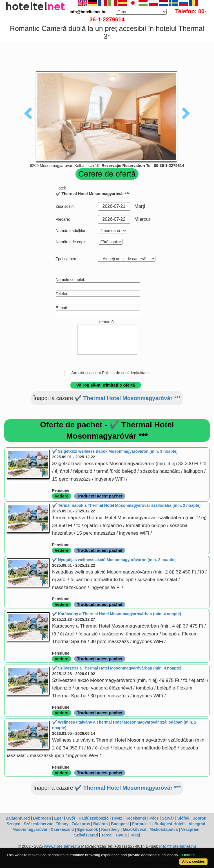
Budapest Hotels (170, 824)
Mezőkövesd (134, 829)
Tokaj (135, 835)
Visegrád (197, 824)
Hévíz (117, 818)
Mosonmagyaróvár (30, 829)
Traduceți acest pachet (100, 496)
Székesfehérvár (38, 824)
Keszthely (111, 829)
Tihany (62, 824)
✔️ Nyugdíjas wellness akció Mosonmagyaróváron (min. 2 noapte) (114, 560)
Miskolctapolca (164, 829)
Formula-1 (142, 824)
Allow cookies (193, 862)
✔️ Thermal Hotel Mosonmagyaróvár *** (128, 398)
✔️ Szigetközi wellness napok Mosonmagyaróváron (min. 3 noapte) (115, 451)
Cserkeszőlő (62, 829)
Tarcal (107, 835)
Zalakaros (81, 824)
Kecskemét (136, 818)
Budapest (120, 824)
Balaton (100, 824)
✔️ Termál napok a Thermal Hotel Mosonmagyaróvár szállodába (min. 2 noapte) (126, 505)
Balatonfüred (18, 818)
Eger (59, 818)
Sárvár (168, 818)
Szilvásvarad (86, 835)
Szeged (13, 824)
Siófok (183, 818)
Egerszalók (88, 829)
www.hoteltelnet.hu (62, 846)
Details (188, 855)
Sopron (199, 818)
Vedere (62, 496)
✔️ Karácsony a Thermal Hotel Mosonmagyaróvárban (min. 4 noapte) (117, 614)
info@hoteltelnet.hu (178, 846)
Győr (71, 818)
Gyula (121, 835)
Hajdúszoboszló (94, 818)
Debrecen (42, 818)
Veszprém (190, 829)
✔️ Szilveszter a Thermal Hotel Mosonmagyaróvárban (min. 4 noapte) (117, 668)
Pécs (154, 818)
